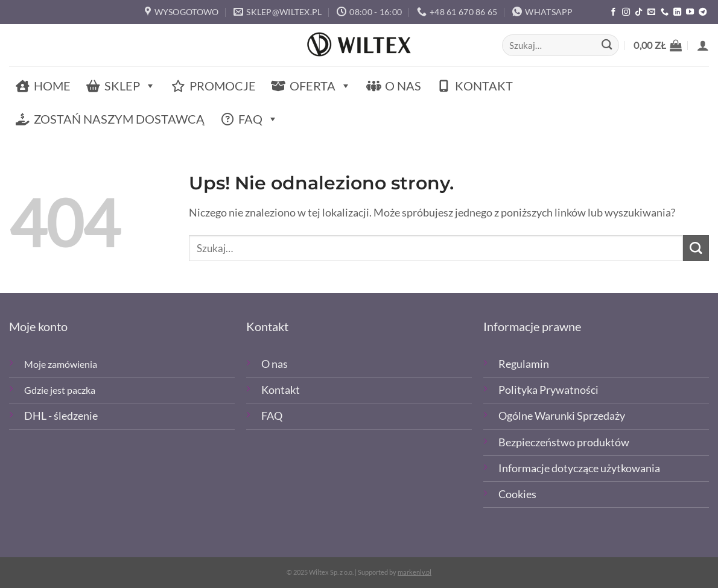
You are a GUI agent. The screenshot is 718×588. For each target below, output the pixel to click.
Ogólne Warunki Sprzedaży (562, 416)
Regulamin (524, 364)
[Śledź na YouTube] (690, 12)
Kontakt (484, 86)
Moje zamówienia (61, 364)
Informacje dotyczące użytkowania (579, 468)
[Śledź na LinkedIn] (677, 12)
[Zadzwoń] (665, 12)
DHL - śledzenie (61, 416)
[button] (658, 45)
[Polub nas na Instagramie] (626, 12)
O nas (403, 86)
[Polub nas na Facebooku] (613, 12)
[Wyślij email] (651, 12)
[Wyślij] (607, 46)
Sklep (130, 86)
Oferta (320, 86)
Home (52, 86)
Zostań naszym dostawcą (119, 119)
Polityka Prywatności (548, 390)
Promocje (223, 86)
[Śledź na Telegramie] (703, 12)
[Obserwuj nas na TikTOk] (639, 12)
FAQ (258, 119)
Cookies (517, 494)
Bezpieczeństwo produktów (564, 442)
